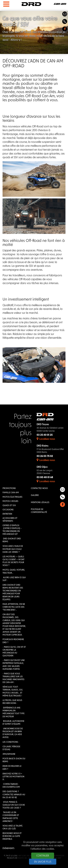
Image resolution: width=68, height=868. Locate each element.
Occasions (8, 510)
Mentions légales (40, 503)
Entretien (7, 514)
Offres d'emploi (11, 526)
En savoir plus (43, 862)
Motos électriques (12, 497)
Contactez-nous (39, 488)
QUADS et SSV (9, 506)
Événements (8, 848)
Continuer (43, 856)
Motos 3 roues (10, 501)
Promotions (9, 488)
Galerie (35, 495)
